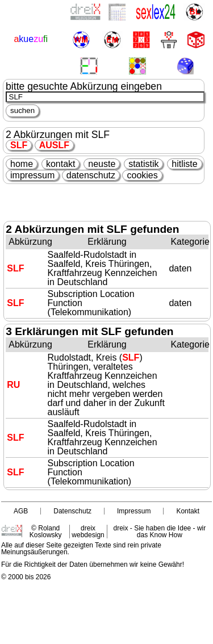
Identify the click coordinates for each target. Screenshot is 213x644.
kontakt (61, 164)
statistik (143, 164)
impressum (32, 175)
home (22, 164)
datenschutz (91, 175)
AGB (21, 511)
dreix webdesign (88, 532)
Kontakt (188, 511)
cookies (142, 175)
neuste (102, 164)
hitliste (184, 164)
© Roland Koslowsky (46, 532)
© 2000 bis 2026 (26, 577)
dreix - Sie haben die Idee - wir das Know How (159, 532)
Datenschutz (72, 511)
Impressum (134, 511)
